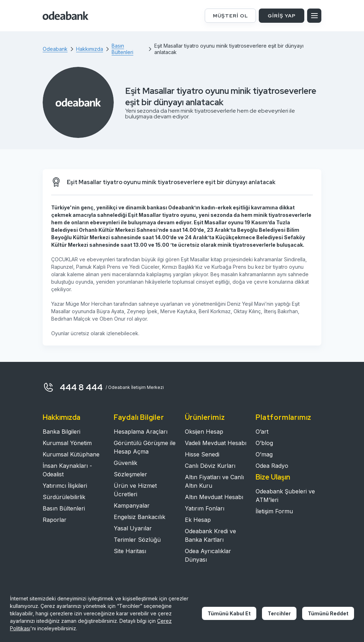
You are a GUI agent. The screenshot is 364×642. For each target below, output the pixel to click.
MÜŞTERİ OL (231, 16)
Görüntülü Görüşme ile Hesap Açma (145, 447)
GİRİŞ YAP (282, 16)
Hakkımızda (61, 417)
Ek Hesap (198, 520)
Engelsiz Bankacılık (140, 517)
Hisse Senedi (202, 454)
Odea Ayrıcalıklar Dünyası (208, 555)
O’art (262, 432)
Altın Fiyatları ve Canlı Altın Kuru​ (214, 481)
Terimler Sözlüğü (137, 540)
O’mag (264, 454)
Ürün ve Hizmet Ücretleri (135, 490)
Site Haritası (130, 551)
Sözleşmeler (130, 474)
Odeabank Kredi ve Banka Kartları (210, 535)
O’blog (264, 443)
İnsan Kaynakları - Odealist (67, 470)
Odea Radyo (272, 466)
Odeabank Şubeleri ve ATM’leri (285, 496)
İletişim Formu (274, 511)
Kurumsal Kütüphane (71, 454)
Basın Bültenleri (64, 508)
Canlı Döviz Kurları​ (210, 466)
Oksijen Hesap (204, 432)
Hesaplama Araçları (141, 432)
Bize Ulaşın (273, 477)
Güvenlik (125, 463)
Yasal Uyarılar (133, 528)
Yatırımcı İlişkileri (65, 486)
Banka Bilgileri (61, 432)
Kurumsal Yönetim (67, 443)
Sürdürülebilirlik (64, 497)
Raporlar (55, 520)
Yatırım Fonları (205, 508)
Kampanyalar (132, 505)
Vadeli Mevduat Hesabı (216, 443)
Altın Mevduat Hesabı (214, 497)
